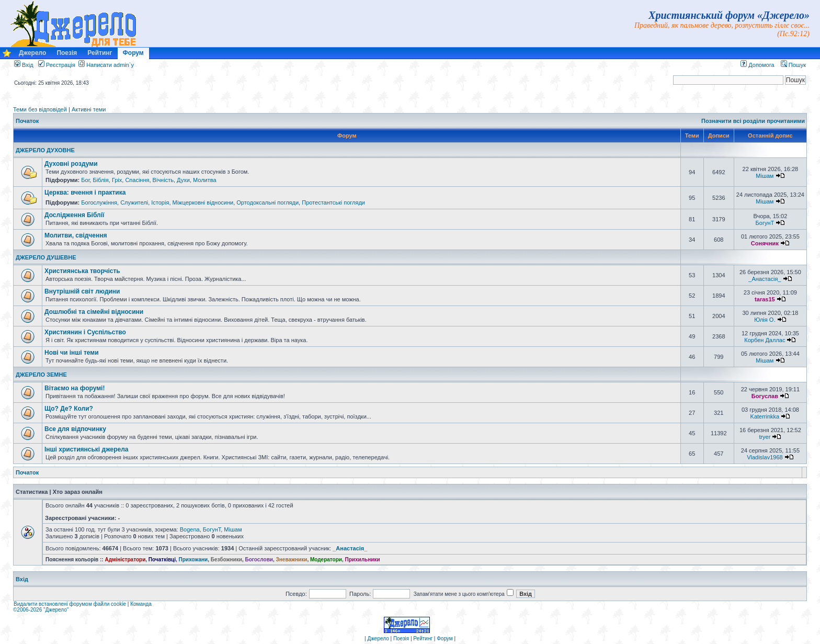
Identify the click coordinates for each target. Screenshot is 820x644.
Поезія (67, 53)
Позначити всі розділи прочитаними (753, 121)
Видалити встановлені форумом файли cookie (70, 604)
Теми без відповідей (40, 109)
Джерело (32, 53)
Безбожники (226, 560)
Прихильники (363, 560)
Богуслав (765, 396)
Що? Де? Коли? (69, 409)
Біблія (100, 180)
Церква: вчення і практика (85, 193)
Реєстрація (57, 65)
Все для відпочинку (75, 429)
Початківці (162, 560)
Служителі (134, 202)
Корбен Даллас (765, 340)
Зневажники (292, 560)
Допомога (757, 65)
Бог (85, 180)
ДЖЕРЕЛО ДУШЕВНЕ (46, 257)
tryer (765, 437)
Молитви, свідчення (76, 235)
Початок (27, 121)
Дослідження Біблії (74, 215)
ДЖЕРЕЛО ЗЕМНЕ (41, 375)
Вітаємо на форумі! (75, 388)
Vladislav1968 (765, 457)
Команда (141, 604)
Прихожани (193, 560)
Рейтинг (100, 53)
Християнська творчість (82, 271)
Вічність (163, 180)
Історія (160, 202)
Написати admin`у (110, 65)
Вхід (24, 65)
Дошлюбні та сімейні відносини (94, 312)
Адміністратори (125, 560)
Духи (183, 180)
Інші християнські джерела (86, 449)
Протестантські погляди (333, 202)
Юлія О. (765, 320)
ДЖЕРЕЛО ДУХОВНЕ (45, 150)
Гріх (117, 180)
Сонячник (765, 243)
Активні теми (89, 109)
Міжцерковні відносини (203, 202)
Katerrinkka (765, 416)
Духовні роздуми (71, 164)
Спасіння (137, 180)
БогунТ (765, 223)
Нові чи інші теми (72, 353)
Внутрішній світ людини (82, 291)
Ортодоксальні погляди (267, 202)
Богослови (259, 560)
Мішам (765, 176)
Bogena (190, 529)
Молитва (205, 180)
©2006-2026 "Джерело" (41, 610)
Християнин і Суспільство (85, 332)
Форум (133, 53)
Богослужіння (99, 202)
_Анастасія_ (765, 279)
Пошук (793, 65)
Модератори (326, 560)
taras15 (765, 299)
